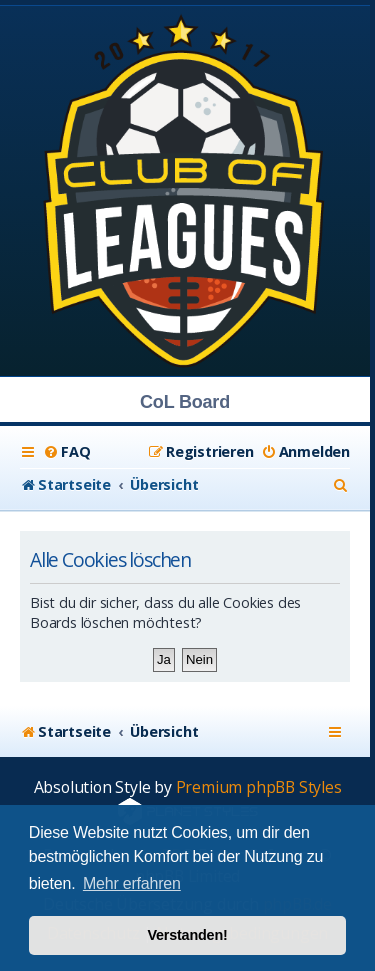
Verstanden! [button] (187, 935)
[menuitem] (66, 452)
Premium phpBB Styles (259, 787)
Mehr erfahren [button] (132, 883)
